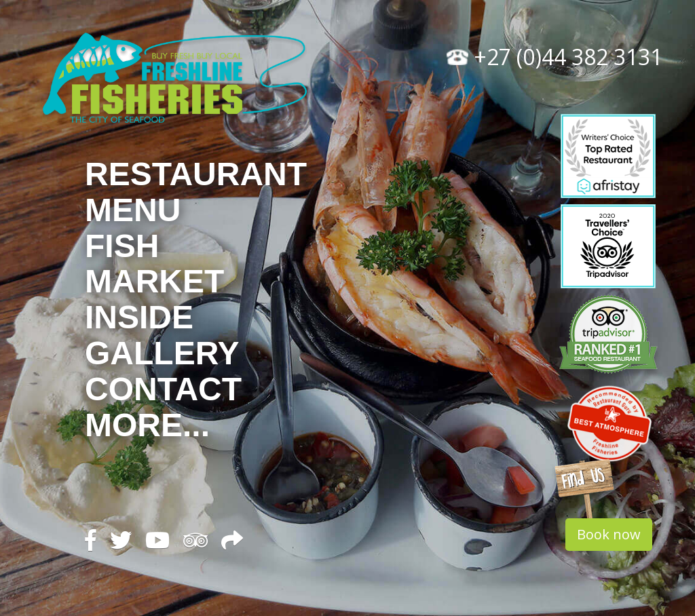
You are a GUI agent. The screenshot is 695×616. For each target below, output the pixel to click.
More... (147, 425)
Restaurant (196, 174)
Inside (139, 317)
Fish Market (154, 264)
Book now (609, 534)
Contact (163, 389)
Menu (133, 210)
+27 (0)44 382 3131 (555, 57)
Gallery (162, 353)
